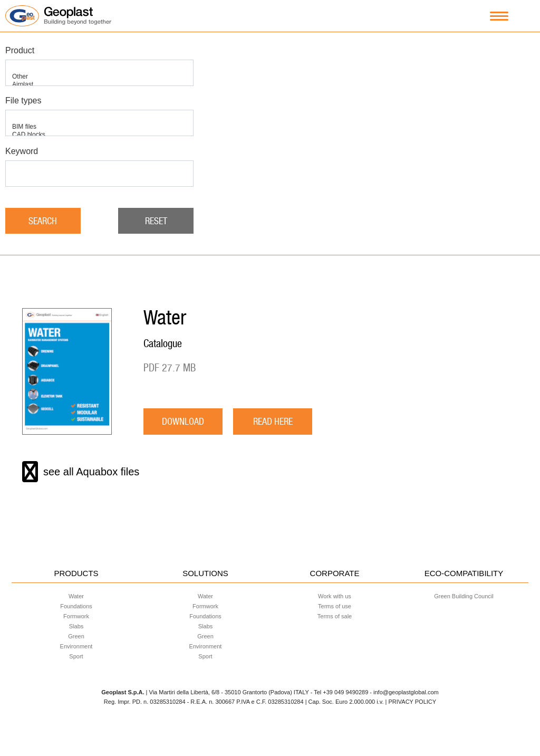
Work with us (335, 596)
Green (76, 636)
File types (23, 101)
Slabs (76, 626)
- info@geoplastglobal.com (404, 692)
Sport (76, 656)
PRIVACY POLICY (412, 702)
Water (76, 596)
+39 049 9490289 (345, 692)
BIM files (99, 127)
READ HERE (273, 421)
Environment (76, 646)
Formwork (76, 616)
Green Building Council (464, 596)
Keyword (22, 151)
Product (20, 50)
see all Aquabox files (81, 472)
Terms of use (335, 606)
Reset (156, 221)
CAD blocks (99, 135)
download (183, 421)
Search (43, 221)
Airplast (99, 85)
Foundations (76, 606)
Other (99, 77)
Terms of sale (335, 616)
